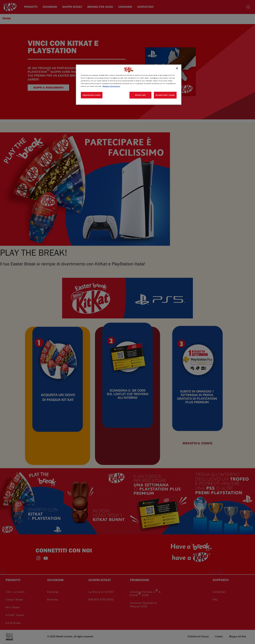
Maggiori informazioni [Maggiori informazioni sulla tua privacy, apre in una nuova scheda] (111, 86)
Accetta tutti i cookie (165, 95)
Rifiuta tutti (140, 95)
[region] (129, 85)
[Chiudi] (177, 68)
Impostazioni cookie (92, 95)
